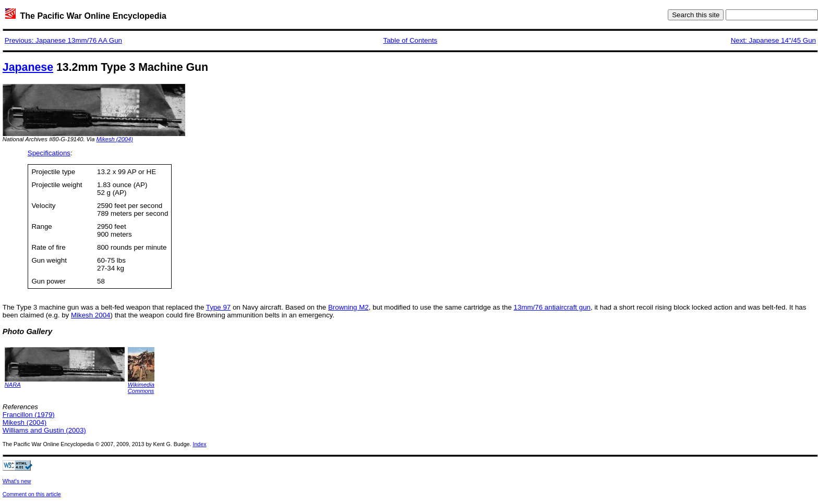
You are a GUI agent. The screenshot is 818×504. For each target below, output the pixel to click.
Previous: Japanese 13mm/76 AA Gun (63, 40)
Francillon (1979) (29, 415)
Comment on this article (32, 494)
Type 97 (218, 307)
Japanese (28, 67)
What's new (17, 481)
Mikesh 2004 (91, 315)
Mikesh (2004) (115, 139)
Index (199, 444)
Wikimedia (141, 385)
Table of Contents (411, 40)
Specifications (49, 153)
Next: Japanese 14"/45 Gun (773, 40)
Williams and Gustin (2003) (44, 430)
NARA (13, 385)
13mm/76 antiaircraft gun (552, 307)
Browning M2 (348, 307)
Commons (141, 391)
